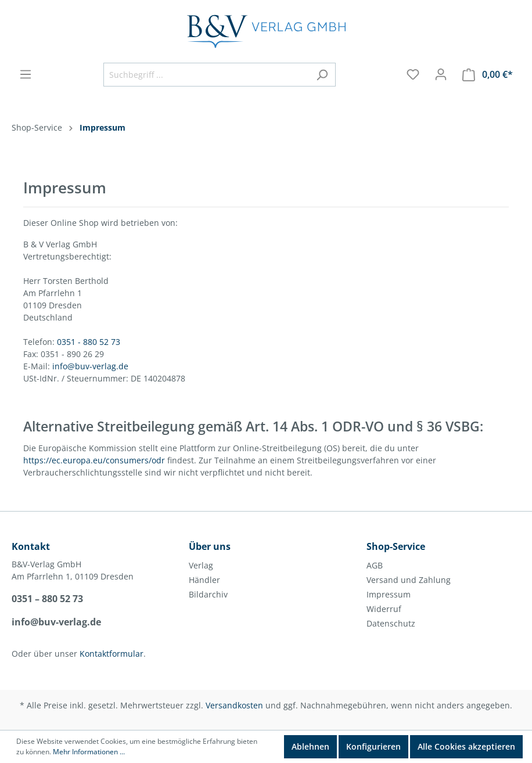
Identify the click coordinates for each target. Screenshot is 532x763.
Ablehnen (310, 746)
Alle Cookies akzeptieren (466, 746)
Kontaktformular (112, 654)
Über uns (210, 546)
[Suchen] (322, 75)
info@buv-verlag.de (90, 366)
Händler (204, 580)
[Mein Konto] (441, 74)
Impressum (389, 594)
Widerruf (384, 609)
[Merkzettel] (413, 74)
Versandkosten (234, 705)
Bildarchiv (208, 594)
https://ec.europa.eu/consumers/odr (94, 460)
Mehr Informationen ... (89, 752)
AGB (375, 565)
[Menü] (26, 74)
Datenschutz (391, 623)
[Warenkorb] (488, 75)
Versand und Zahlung (409, 580)
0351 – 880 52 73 (47, 599)
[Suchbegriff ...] (206, 75)
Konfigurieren (373, 746)
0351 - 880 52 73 (89, 342)
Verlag (201, 565)
